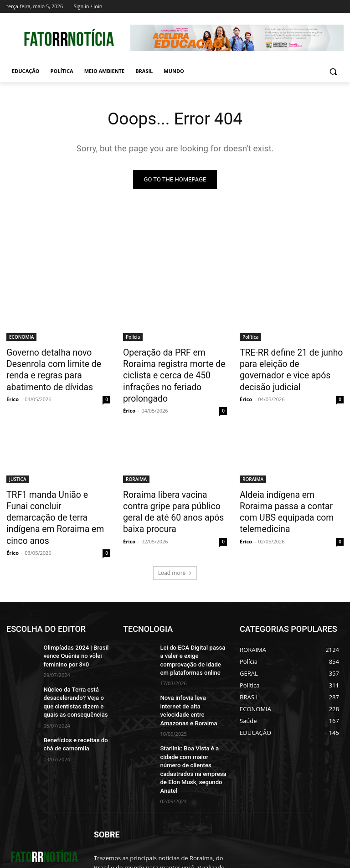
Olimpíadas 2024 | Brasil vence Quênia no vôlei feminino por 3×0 (73, 621)
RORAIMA (136, 463)
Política (250, 338)
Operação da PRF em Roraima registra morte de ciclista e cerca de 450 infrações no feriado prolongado (175, 368)
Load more (175, 539)
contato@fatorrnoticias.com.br (176, 827)
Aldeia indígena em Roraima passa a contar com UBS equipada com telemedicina (288, 488)
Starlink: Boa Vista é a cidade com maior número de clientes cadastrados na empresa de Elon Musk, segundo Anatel (193, 716)
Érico (13, 394)
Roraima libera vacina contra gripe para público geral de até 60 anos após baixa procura (175, 488)
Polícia (133, 338)
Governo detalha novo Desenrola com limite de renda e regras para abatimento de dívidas (48, 368)
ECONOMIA (21, 338)
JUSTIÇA (18, 463)
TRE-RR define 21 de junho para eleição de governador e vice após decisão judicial (289, 363)
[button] (333, 71)
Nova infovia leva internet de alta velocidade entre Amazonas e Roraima (191, 669)
